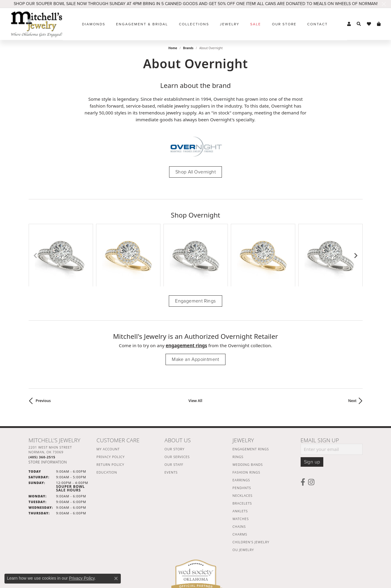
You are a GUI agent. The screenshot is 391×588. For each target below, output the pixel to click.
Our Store (284, 24)
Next (352, 355)
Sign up (312, 416)
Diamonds (94, 24)
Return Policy (110, 419)
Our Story (175, 403)
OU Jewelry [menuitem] (243, 504)
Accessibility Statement (246, 564)
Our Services (177, 411)
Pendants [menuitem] (242, 442)
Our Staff (174, 419)
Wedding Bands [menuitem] (248, 419)
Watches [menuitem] (241, 473)
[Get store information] (48, 416)
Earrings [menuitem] (241, 434)
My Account (108, 403)
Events (171, 426)
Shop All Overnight (195, 172)
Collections (194, 24)
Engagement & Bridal (142, 24)
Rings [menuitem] (238, 411)
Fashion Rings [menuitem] (246, 426)
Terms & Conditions (202, 564)
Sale (256, 24)
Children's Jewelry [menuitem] (251, 496)
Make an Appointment (195, 314)
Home (173, 48)
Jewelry (230, 24)
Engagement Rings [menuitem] (251, 403)
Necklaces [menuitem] (243, 450)
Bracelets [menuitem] (242, 457)
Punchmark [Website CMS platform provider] (206, 584)
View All (195, 355)
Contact (317, 24)
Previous (43, 355)
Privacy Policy (111, 411)
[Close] (384, 4)
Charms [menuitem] (240, 488)
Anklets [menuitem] (240, 465)
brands (188, 48)
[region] (196, 232)
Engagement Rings (195, 255)
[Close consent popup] (116, 578)
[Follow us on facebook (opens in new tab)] (303, 436)
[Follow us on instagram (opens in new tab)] (311, 436)
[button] (349, 24)
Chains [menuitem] (239, 481)
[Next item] (356, 232)
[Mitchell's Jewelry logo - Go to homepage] (37, 24)
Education (107, 426)
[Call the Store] (42, 411)
